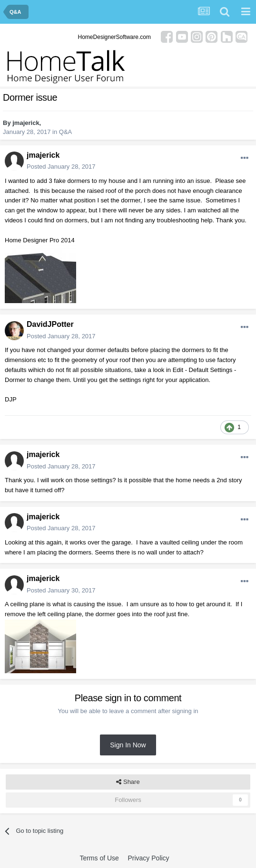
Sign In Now (128, 745)
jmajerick (26, 123)
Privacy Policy (148, 858)
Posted (61, 167)
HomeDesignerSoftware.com (114, 37)
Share (128, 782)
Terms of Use (99, 858)
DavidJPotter (50, 324)
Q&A (65, 132)
